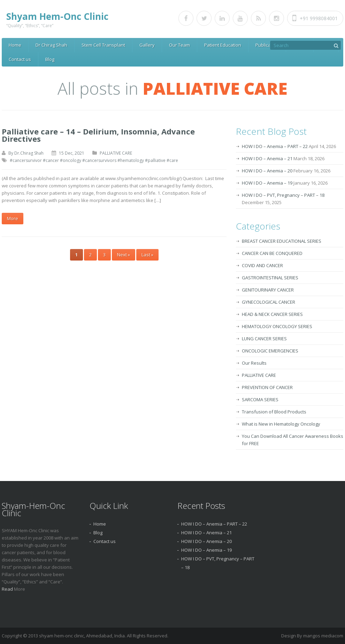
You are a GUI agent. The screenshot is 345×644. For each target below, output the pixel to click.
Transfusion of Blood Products (274, 412)
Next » (124, 255)
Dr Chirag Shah (51, 45)
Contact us (20, 59)
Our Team (179, 45)
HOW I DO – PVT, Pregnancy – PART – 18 (283, 195)
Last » (147, 255)
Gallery (147, 45)
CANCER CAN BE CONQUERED (272, 253)
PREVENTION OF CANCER (267, 387)
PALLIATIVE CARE (116, 153)
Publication (267, 45)
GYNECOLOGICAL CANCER (269, 302)
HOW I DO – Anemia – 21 (267, 158)
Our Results (254, 363)
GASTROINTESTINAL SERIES (270, 278)
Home (15, 45)
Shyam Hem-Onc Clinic (57, 16)
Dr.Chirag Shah (29, 153)
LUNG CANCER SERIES (264, 339)
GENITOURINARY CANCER (268, 290)
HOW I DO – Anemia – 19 (267, 183)
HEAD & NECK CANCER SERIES (272, 314)
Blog (50, 59)
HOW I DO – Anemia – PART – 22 (275, 146)
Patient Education (223, 45)
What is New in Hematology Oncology (281, 424)
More (13, 218)
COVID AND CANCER (262, 265)
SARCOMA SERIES (260, 399)
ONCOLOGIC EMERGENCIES (270, 351)
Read (8, 589)
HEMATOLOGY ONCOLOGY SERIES (277, 326)
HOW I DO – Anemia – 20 (267, 171)
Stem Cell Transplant (103, 45)
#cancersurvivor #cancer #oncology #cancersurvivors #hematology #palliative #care (94, 160)
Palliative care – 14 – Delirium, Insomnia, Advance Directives (98, 135)
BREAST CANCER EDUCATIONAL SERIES (282, 241)
